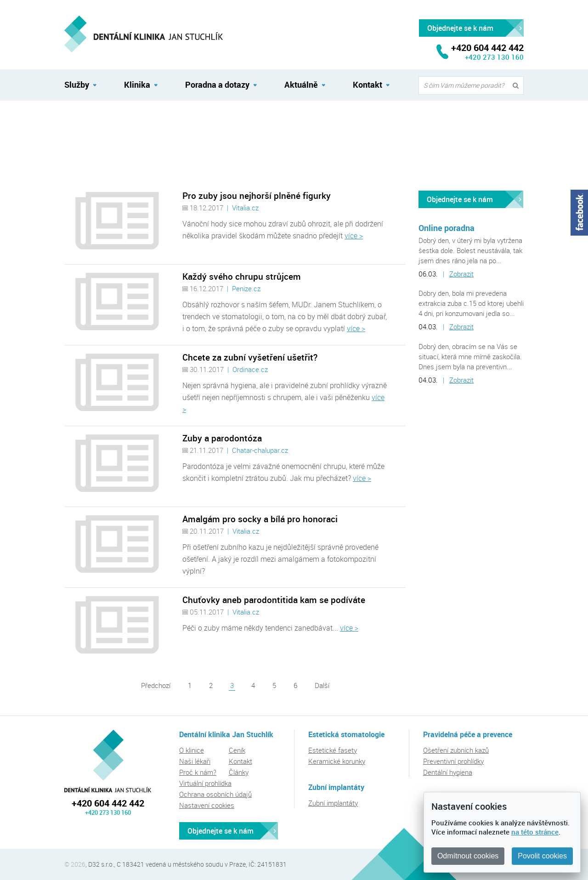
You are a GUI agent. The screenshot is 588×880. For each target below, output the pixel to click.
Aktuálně (77, 121)
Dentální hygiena (448, 772)
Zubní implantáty (333, 803)
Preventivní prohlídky (453, 761)
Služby (77, 85)
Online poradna (447, 228)
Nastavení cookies (207, 805)
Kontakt (367, 85)
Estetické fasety (333, 750)
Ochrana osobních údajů (215, 794)
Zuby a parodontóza (222, 438)
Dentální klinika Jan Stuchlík (108, 761)
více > (354, 236)
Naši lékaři (195, 761)
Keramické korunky (337, 761)
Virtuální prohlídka (205, 783)
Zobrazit (461, 274)
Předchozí (156, 685)
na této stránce (535, 832)
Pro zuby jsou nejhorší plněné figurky (257, 196)
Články (239, 772)
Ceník (237, 750)
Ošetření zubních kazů (456, 750)
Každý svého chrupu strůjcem (242, 276)
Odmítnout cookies (468, 856)
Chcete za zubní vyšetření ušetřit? (250, 357)
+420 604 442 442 (108, 803)
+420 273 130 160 (494, 57)
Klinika (137, 85)
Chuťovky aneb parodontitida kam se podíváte (274, 600)
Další (322, 685)
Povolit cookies (542, 856)
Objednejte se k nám (460, 199)
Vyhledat (518, 86)
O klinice (192, 750)
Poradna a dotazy (217, 85)
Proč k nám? (198, 772)
